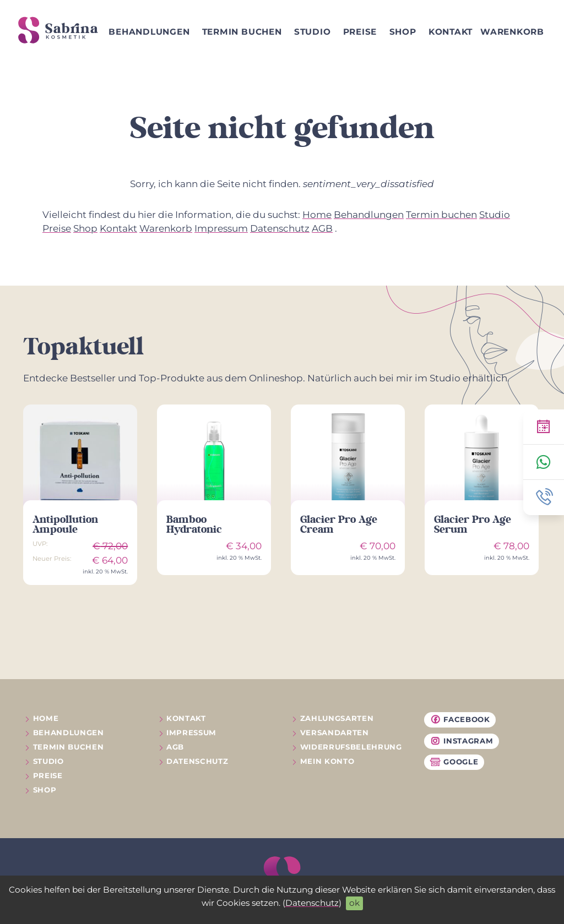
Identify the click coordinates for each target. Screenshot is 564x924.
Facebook (460, 720)
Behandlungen (149, 32)
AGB (322, 228)
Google (454, 762)
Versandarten (335, 732)
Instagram (461, 741)
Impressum (221, 228)
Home (317, 215)
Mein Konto (327, 761)
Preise (360, 32)
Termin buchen (242, 32)
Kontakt (451, 32)
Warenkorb (512, 32)
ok (354, 903)
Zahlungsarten (337, 718)
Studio (313, 32)
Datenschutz (312, 903)
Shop (403, 32)
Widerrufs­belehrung (351, 747)
